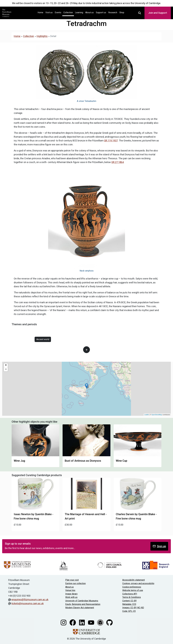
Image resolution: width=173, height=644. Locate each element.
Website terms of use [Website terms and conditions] (133, 590)
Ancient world (43, 339)
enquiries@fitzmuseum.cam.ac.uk (30, 599)
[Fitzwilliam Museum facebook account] (73, 622)
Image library (71, 594)
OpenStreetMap (157, 415)
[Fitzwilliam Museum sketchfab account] (101, 622)
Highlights (42, 36)
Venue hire (70, 590)
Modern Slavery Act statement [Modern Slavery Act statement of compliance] (80, 608)
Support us (101, 12)
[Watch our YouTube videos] (91, 622)
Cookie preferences (132, 587)
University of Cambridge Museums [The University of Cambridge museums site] (82, 601)
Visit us (49, 12)
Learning (79, 12)
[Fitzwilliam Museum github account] (109, 622)
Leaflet (147, 415)
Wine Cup (122, 461)
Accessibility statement (134, 580)
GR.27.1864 (118, 162)
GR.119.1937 (111, 141)
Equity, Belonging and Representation (83, 604)
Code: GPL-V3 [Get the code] (129, 611)
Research (113, 12)
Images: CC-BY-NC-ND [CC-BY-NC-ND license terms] (133, 608)
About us (89, 12)
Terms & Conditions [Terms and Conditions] (132, 597)
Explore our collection (75, 583)
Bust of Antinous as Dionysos (83, 461)
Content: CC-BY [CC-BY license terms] (129, 601)
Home (41, 12)
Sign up (159, 546)
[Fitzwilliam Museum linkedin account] (82, 622)
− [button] (6, 369)
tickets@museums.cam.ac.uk (28, 603)
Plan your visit (72, 580)
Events (58, 12)
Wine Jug (19, 461)
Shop (122, 12)
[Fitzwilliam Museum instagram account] (64, 622)
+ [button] (6, 365)
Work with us (71, 597)
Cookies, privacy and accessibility (138, 583)
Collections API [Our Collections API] (130, 594)
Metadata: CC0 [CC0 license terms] (129, 604)
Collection (68, 12)
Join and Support (158, 13)
